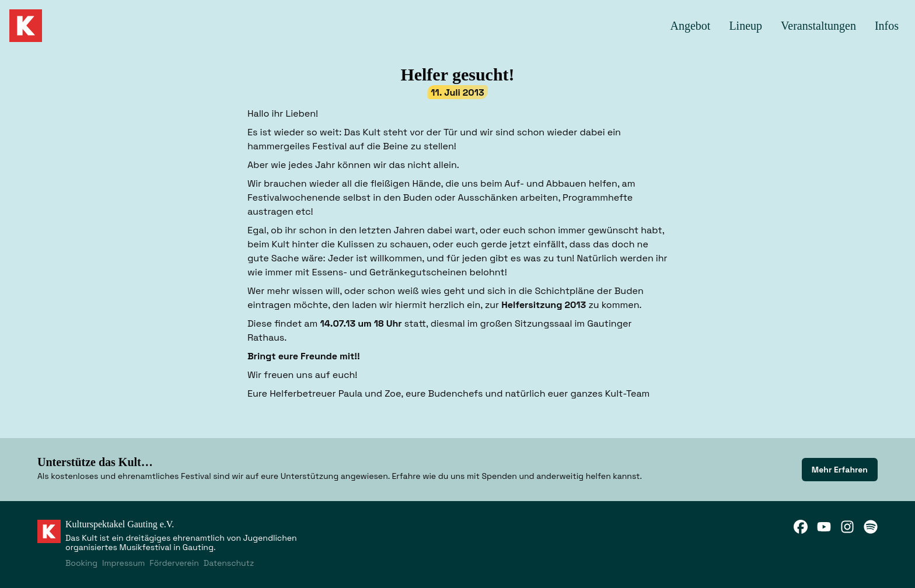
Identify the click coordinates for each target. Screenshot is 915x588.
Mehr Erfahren (840, 470)
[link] (840, 470)
